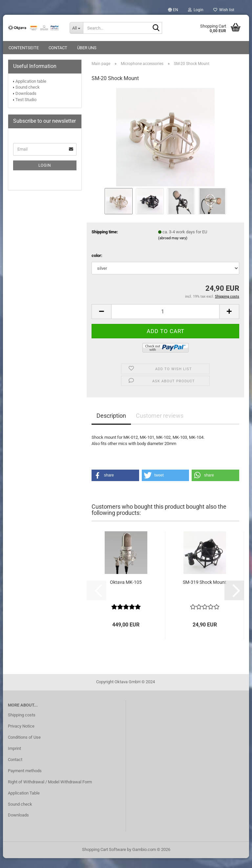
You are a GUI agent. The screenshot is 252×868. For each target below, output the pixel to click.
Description (111, 425)
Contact (58, 48)
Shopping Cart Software (104, 859)
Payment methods (25, 781)
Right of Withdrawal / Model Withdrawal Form (50, 792)
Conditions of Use (24, 747)
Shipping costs (22, 725)
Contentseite (24, 48)
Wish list (224, 10)
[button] (173, 10)
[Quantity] (165, 321)
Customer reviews (160, 425)
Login (45, 175)
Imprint (14, 758)
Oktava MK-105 (126, 592)
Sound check (28, 97)
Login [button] (196, 10)
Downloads (26, 103)
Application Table (24, 803)
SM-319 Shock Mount (205, 592)
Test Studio (26, 109)
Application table (31, 91)
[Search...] (76, 28)
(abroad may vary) (173, 248)
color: (97, 265)
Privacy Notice (21, 736)
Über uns (87, 48)
